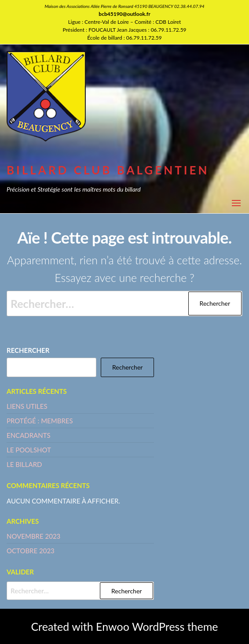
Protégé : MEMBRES (40, 421)
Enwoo (113, 626)
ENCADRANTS (29, 435)
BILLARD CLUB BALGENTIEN (108, 170)
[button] (236, 203)
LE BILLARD (24, 464)
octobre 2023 (31, 551)
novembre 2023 (33, 536)
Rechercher (28, 350)
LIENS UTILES (27, 406)
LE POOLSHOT (29, 450)
